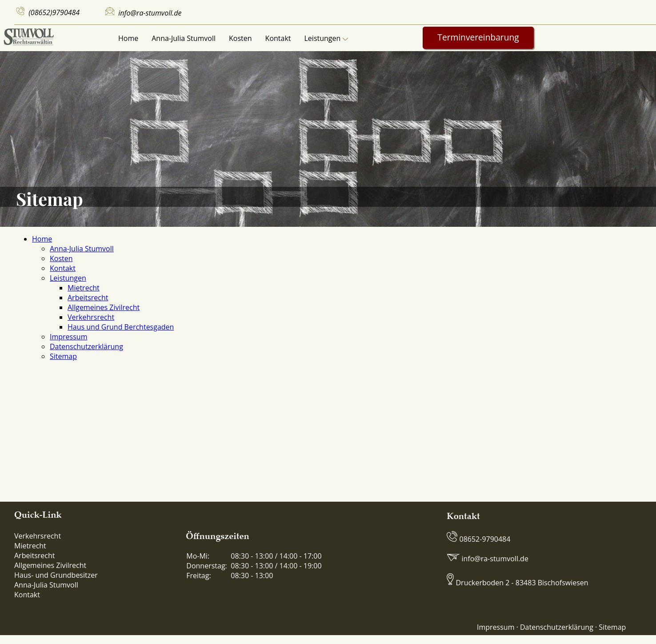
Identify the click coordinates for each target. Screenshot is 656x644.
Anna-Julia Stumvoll (184, 38)
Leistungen (327, 38)
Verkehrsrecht (91, 317)
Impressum (68, 337)
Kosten (240, 38)
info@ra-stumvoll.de (150, 13)
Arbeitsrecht (88, 298)
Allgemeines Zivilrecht (104, 307)
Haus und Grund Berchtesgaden (121, 327)
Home (128, 38)
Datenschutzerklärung (86, 346)
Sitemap (63, 356)
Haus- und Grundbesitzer (56, 575)
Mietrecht (84, 288)
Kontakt (278, 38)
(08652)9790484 (54, 12)
